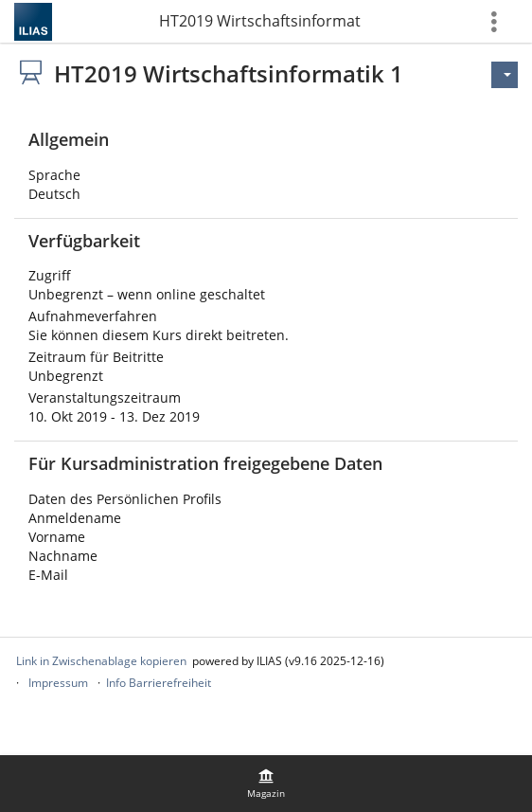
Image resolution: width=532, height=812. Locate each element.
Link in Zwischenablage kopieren (101, 661)
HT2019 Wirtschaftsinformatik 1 (260, 21)
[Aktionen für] (505, 75)
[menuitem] (266, 784)
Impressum (58, 683)
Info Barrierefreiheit (159, 683)
